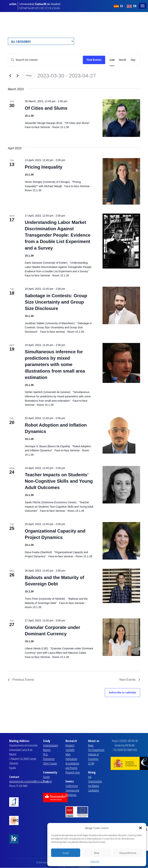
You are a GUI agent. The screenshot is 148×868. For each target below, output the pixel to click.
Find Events (94, 60)
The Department (96, 750)
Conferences (72, 786)
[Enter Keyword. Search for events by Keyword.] (45, 60)
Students (47, 781)
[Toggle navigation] (143, 5)
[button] (140, 828)
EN (132, 6)
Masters (47, 750)
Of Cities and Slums (46, 108)
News (91, 745)
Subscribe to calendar (122, 692)
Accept (66, 853)
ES (118, 6)
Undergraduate (51, 745)
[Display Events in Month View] (123, 60)
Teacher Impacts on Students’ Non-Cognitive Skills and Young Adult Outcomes (59, 481)
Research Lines (73, 772)
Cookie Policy (95, 861)
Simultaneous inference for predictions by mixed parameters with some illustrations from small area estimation (55, 364)
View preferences (128, 853)
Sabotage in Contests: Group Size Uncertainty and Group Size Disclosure (56, 302)
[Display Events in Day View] (133, 60)
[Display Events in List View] (112, 60)
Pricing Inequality (44, 167)
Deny (97, 853)
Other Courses (50, 763)
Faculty (46, 777)
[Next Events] (17, 76)
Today (29, 76)
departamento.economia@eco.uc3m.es (29, 781)
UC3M (91, 763)
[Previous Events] (10, 76)
